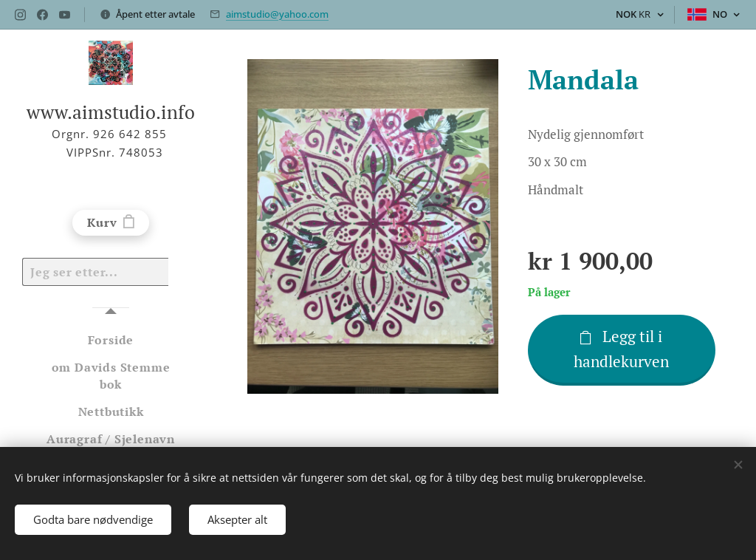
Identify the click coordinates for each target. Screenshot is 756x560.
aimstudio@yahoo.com (277, 14)
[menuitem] (111, 340)
